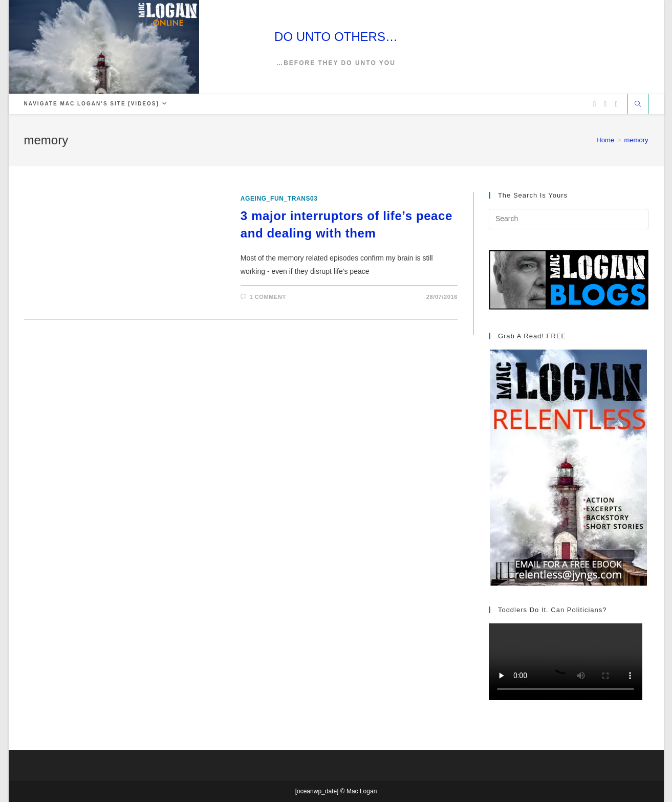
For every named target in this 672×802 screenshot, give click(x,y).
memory (636, 140)
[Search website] (638, 105)
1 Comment (267, 297)
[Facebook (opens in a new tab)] (605, 104)
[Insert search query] (569, 219)
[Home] (605, 140)
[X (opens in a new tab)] (594, 104)
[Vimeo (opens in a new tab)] (616, 104)
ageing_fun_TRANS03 (279, 199)
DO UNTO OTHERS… (336, 37)
